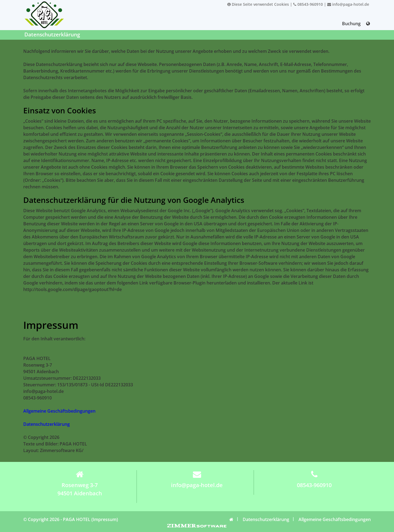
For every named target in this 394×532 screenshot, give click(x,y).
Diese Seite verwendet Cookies (258, 4)
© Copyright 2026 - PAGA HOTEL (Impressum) (71, 519)
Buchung (351, 24)
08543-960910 (308, 4)
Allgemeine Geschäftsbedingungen (59, 411)
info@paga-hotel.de (348, 4)
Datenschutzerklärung (47, 424)
